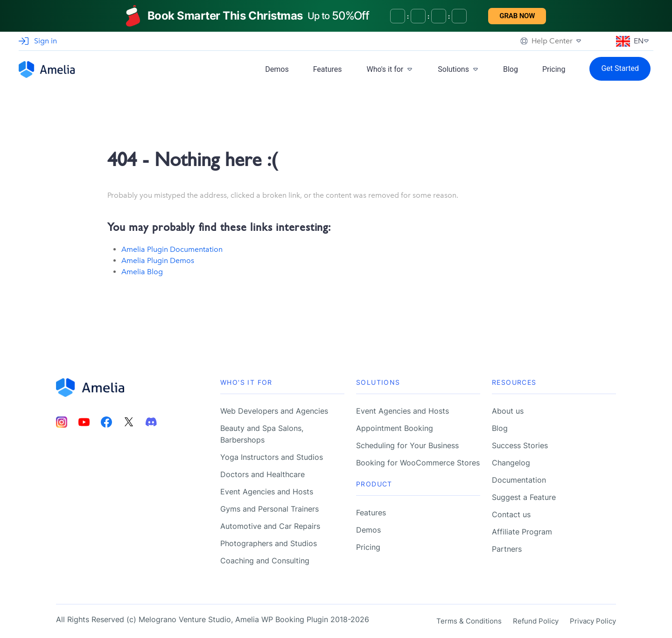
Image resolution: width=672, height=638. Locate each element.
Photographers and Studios (269, 543)
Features (328, 69)
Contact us (511, 514)
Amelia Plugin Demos (158, 260)
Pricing (554, 69)
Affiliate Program (522, 532)
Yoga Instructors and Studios (272, 457)
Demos (277, 69)
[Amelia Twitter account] (129, 422)
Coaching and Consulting (265, 561)
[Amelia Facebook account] (106, 422)
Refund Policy (536, 621)
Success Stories (520, 445)
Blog (511, 69)
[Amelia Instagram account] (62, 422)
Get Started (620, 68)
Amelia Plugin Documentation (172, 249)
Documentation (519, 480)
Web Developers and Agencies (274, 411)
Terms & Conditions (469, 621)
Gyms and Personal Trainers (269, 509)
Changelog (511, 463)
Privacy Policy (593, 621)
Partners (507, 549)
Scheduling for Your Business (407, 445)
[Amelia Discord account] (151, 422)
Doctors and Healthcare (262, 474)
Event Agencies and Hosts (267, 492)
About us (508, 411)
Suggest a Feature (524, 497)
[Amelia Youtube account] (84, 422)
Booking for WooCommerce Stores (418, 463)
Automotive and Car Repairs (270, 526)
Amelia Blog (142, 272)
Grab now (517, 16)
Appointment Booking (395, 428)
